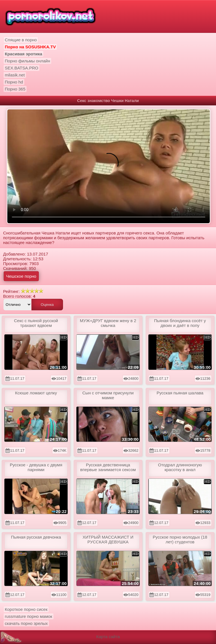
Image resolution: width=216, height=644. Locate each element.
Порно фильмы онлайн (27, 61)
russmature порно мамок (29, 616)
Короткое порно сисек (26, 609)
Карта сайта (108, 637)
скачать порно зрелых (26, 623)
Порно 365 (15, 89)
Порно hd (14, 82)
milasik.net (15, 75)
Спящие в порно (21, 40)
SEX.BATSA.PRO (22, 68)
